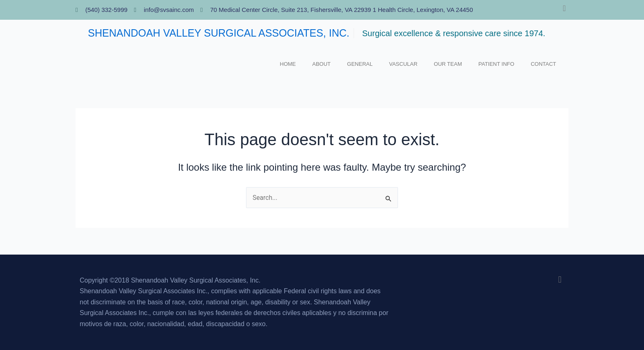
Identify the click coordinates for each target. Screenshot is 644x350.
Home (288, 64)
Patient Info (496, 64)
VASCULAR (403, 64)
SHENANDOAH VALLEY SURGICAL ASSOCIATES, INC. (219, 33)
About (321, 64)
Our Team (448, 64)
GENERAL (360, 64)
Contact (543, 64)
